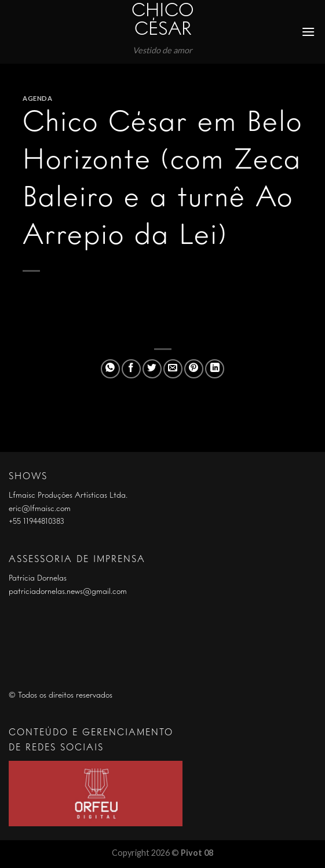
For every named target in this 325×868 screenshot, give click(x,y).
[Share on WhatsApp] (110, 369)
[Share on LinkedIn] (215, 369)
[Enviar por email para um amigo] (173, 369)
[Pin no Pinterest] (194, 369)
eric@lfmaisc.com (40, 509)
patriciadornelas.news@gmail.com (68, 592)
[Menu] (309, 32)
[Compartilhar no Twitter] (152, 369)
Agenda (37, 98)
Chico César (163, 21)
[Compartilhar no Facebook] (131, 369)
